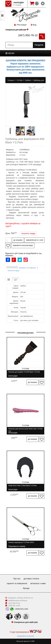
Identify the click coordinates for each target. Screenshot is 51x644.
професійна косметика (25, 636)
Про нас (17, 579)
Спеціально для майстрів (16, 30)
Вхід (34, 25)
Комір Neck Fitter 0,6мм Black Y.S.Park (22, 487)
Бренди (26, 588)
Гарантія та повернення (17, 583)
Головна (11, 80)
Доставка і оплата (31, 579)
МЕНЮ (10, 53)
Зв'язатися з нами (38, 583)
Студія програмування (25, 631)
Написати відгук (14, 271)
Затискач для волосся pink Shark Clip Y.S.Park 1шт (25, 430)
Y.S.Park (20, 80)
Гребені (28, 80)
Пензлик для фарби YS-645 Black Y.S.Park (24, 373)
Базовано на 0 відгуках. (28, 268)
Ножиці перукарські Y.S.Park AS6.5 (21, 544)
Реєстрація (22, 25)
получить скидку (28, 233)
